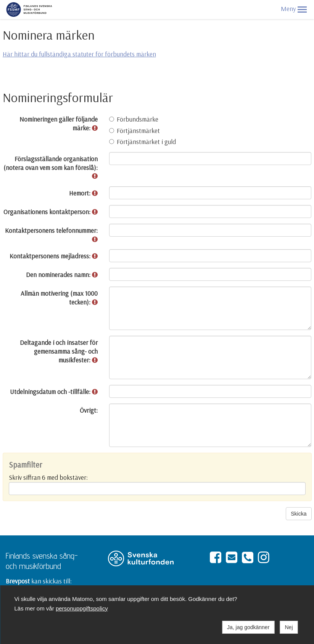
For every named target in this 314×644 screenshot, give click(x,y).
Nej (289, 627)
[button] (302, 10)
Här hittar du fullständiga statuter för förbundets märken (79, 54)
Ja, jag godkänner (248, 627)
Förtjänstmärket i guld (143, 142)
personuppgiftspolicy (82, 608)
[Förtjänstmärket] (112, 131)
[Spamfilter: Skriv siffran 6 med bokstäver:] (157, 489)
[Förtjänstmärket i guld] (112, 142)
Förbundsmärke (134, 119)
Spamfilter (25, 465)
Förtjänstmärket (134, 131)
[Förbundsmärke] (112, 119)
